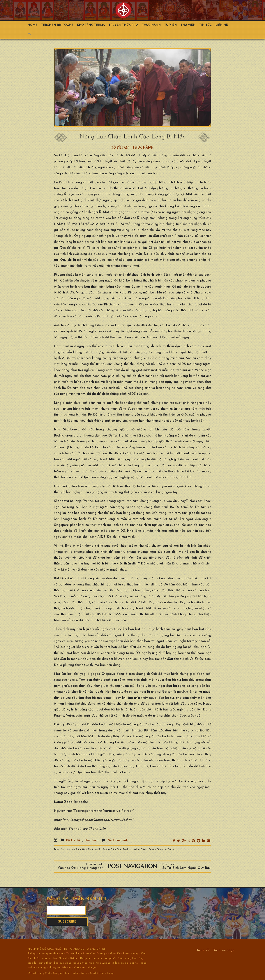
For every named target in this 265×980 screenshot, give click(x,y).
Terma (171, 849)
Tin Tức (205, 25)
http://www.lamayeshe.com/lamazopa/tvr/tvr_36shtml (94, 820)
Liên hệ (222, 25)
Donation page (223, 950)
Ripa (119, 849)
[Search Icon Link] (31, 34)
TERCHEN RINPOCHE (57, 25)
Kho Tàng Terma (91, 25)
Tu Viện (171, 25)
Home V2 (203, 950)
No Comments (118, 840)
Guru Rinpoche (90, 849)
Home (32, 25)
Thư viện (188, 25)
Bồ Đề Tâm (120, 148)
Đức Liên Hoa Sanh (71, 849)
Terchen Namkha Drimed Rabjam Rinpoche (145, 849)
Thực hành (151, 25)
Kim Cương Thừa (107, 849)
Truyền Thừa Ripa (123, 25)
